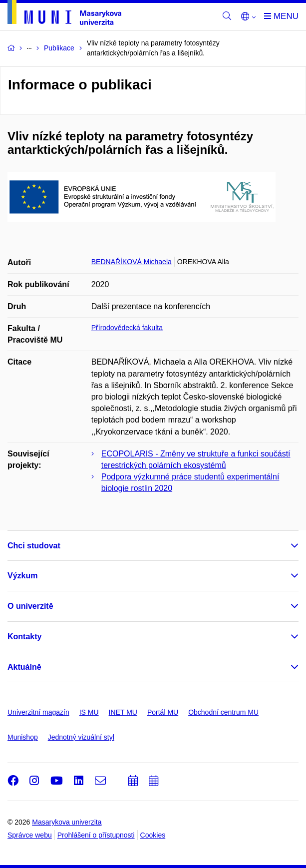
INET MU (123, 712)
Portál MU (163, 712)
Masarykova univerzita (67, 822)
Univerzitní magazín (38, 712)
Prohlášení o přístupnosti (96, 835)
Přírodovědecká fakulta (127, 328)
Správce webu (30, 835)
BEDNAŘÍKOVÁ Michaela (132, 262)
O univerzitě (30, 606)
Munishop (23, 737)
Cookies (153, 835)
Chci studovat (34, 546)
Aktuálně (24, 667)
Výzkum (22, 576)
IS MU (89, 712)
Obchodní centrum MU (223, 712)
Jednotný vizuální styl (81, 737)
